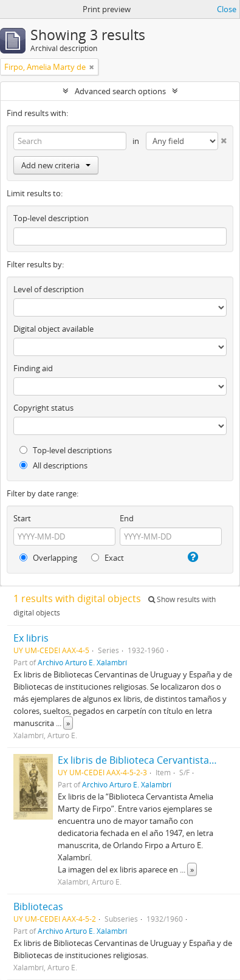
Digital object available (53, 329)
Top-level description (51, 218)
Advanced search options (120, 91)
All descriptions (53, 465)
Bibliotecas (38, 906)
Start (22, 518)
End (127, 518)
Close (227, 9)
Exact (108, 558)
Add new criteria (56, 165)
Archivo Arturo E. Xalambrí (82, 662)
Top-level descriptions (66, 450)
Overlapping (48, 558)
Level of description (49, 289)
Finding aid (33, 368)
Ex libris (31, 638)
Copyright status (43, 408)
